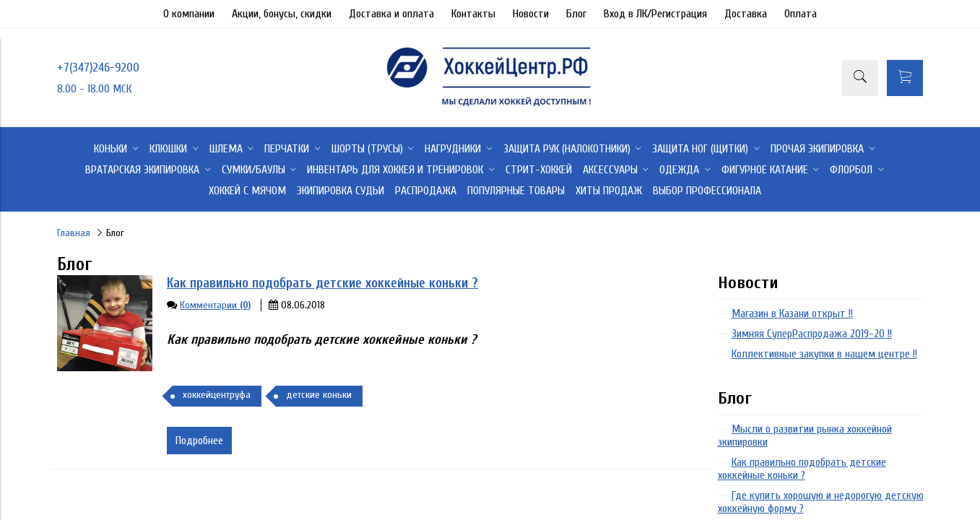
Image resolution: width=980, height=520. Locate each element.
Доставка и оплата (391, 14)
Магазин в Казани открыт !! (792, 313)
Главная (74, 233)
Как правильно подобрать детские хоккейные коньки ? (322, 283)
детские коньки (319, 395)
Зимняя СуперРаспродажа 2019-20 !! (812, 334)
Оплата (801, 14)
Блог (576, 14)
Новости (531, 14)
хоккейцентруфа (217, 395)
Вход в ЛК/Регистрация (655, 14)
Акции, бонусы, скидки (282, 14)
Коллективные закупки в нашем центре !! (824, 354)
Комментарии (215, 305)
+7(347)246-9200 (98, 68)
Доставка (746, 14)
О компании (189, 14)
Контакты (473, 14)
